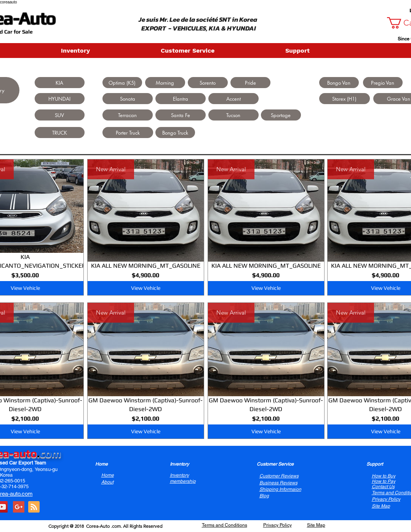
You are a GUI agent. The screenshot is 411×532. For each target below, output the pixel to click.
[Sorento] (208, 83)
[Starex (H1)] (345, 99)
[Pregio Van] (383, 83)
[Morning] (165, 83)
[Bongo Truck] (175, 133)
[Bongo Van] (339, 83)
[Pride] (250, 83)
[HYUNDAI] (60, 99)
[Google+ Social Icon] (19, 507)
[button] (107, 51)
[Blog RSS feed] (34, 507)
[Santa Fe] (181, 115)
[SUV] (60, 115)
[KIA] (60, 83)
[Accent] (233, 99)
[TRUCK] (60, 133)
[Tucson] (233, 115)
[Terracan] (128, 115)
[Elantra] (181, 99)
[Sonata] (128, 99)
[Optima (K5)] (122, 83)
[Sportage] (281, 115)
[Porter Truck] (128, 133)
